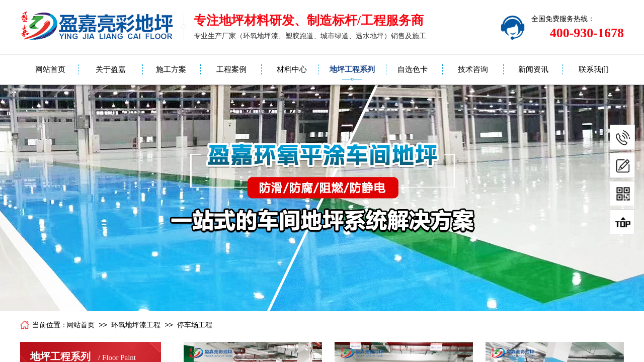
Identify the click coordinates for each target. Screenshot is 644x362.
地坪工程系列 (352, 69)
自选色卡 (413, 69)
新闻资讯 (533, 69)
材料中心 (292, 69)
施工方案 (171, 69)
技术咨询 (473, 69)
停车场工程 (195, 325)
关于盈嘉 (111, 69)
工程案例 (231, 69)
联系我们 (594, 69)
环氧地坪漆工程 (136, 325)
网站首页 (50, 69)
